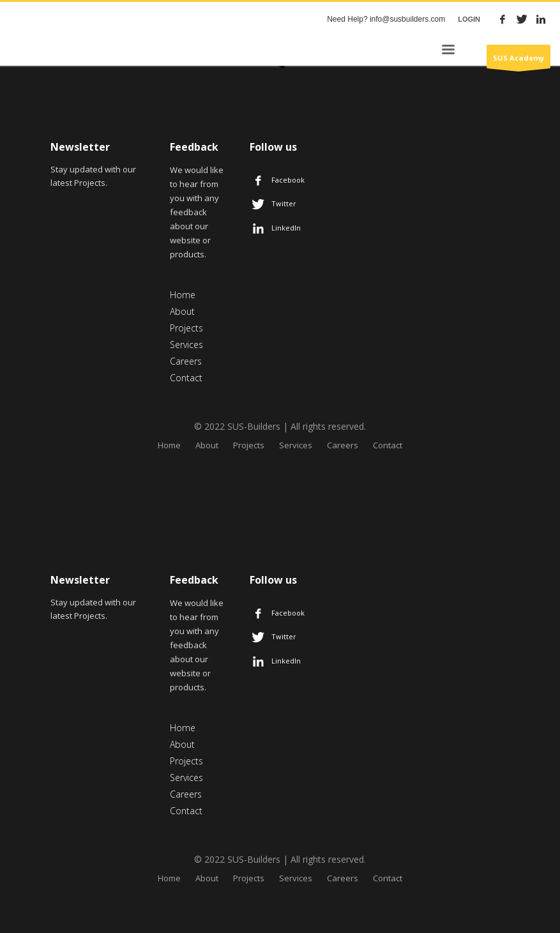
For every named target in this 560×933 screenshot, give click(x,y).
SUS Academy (518, 61)
